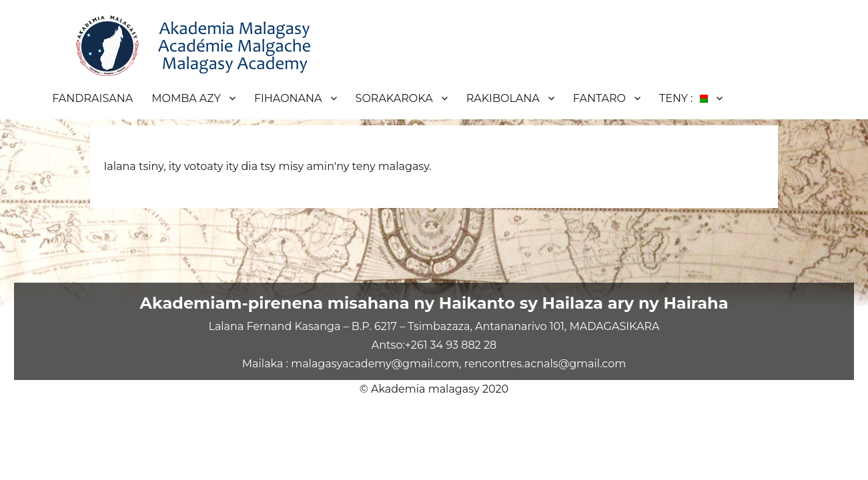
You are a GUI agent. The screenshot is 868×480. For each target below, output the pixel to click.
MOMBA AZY (186, 98)
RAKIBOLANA (503, 98)
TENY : (684, 98)
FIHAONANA (288, 98)
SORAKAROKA (394, 98)
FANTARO (599, 98)
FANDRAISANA (92, 98)
